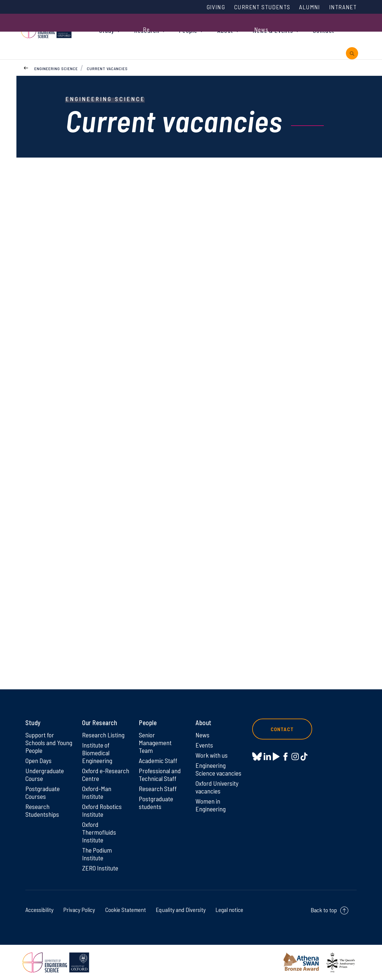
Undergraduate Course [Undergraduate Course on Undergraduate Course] (45, 774)
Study (107, 30)
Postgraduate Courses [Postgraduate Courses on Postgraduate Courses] (43, 792)
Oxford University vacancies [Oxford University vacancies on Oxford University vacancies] (217, 787)
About (225, 30)
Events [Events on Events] (204, 745)
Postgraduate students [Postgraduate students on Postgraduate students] (156, 802)
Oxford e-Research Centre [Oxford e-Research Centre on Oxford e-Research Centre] (106, 774)
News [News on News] (202, 735)
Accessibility (39, 910)
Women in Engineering (211, 805)
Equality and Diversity (181, 910)
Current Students (262, 7)
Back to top (324, 910)
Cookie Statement (125, 910)
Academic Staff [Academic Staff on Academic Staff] (158, 760)
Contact (324, 30)
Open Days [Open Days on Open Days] (38, 760)
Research (147, 30)
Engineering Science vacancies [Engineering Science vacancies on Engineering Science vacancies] (218, 769)
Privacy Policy (79, 910)
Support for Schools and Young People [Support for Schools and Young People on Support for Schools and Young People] (49, 742)
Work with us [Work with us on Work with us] (212, 755)
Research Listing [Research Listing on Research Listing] (103, 735)
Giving (216, 7)
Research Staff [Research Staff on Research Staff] (158, 788)
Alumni (309, 7)
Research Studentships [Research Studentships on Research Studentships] (42, 810)
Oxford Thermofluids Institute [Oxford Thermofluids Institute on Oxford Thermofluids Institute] (99, 832)
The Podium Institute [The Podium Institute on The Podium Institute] (97, 854)
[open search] (352, 53)
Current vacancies (107, 68)
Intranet (343, 7)
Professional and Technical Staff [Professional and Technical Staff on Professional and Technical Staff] (160, 774)
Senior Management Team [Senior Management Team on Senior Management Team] (155, 742)
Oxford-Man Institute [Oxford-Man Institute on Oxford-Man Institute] (97, 792)
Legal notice (229, 910)
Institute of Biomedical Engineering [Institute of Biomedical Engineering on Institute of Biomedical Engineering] (97, 753)
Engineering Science (56, 68)
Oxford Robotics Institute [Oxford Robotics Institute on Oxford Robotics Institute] (102, 810)
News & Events (273, 30)
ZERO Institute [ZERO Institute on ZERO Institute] (100, 868)
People (188, 30)
